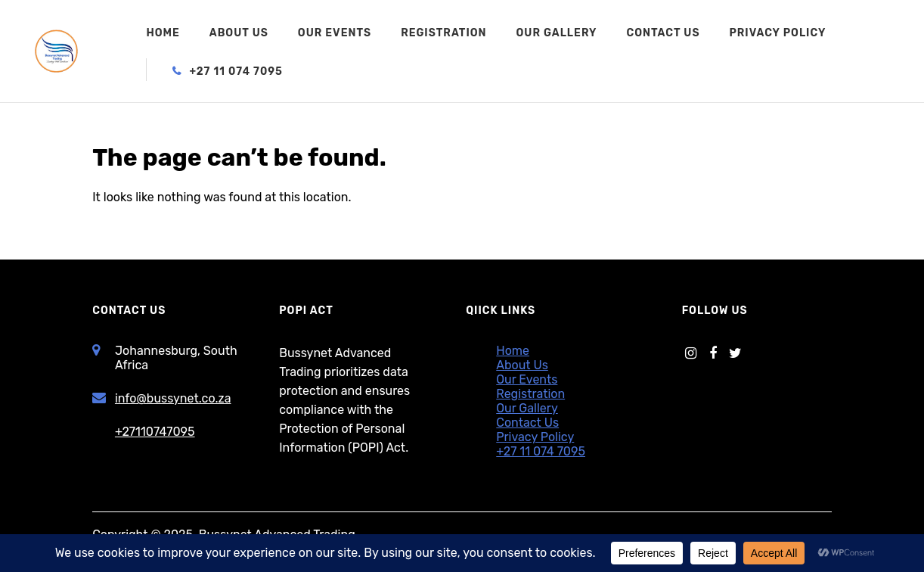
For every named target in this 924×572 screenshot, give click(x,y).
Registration (443, 34)
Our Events (335, 34)
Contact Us (663, 34)
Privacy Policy (777, 34)
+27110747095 (155, 432)
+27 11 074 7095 (236, 72)
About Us (239, 34)
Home (163, 34)
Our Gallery (557, 34)
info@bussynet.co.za (173, 398)
